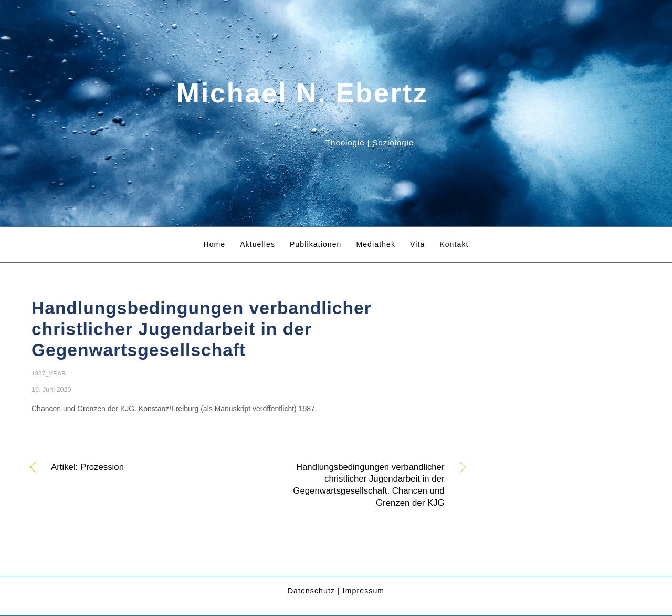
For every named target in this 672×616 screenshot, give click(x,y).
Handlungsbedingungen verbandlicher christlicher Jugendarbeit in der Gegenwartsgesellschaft (202, 329)
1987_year (49, 373)
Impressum (364, 591)
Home (214, 244)
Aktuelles (258, 244)
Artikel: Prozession (87, 468)
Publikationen (316, 244)
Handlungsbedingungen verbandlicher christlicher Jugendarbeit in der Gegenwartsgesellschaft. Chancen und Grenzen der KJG (353, 485)
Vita (417, 244)
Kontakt (454, 244)
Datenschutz (311, 591)
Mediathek (376, 244)
